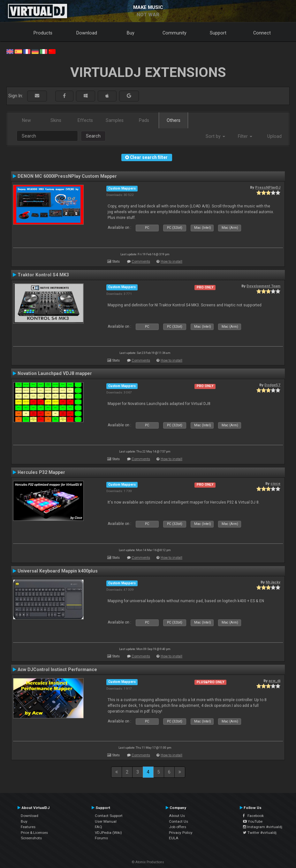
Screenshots (31, 838)
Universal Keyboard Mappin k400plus (58, 571)
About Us (177, 816)
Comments (141, 262)
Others (174, 120)
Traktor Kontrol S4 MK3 (43, 275)
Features (28, 827)
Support (218, 33)
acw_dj (274, 681)
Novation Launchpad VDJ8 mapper (55, 373)
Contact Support (109, 816)
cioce (275, 483)
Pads (144, 120)
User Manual (106, 821)
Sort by (215, 136)
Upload (274, 136)
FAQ (99, 827)
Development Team (263, 286)
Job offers (178, 827)
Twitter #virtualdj (260, 833)
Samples (115, 120)
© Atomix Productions (148, 862)
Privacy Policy (181, 833)
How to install (171, 262)
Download (87, 33)
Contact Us (178, 821)
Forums (101, 838)
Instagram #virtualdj (263, 827)
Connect (262, 33)
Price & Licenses (34, 833)
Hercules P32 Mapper (41, 472)
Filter (245, 136)
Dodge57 (272, 385)
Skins (56, 120)
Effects (85, 120)
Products (43, 33)
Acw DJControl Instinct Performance (57, 670)
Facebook (253, 816)
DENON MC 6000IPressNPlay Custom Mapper (67, 176)
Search (93, 136)
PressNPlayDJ (268, 187)
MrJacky (273, 582)
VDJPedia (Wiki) (108, 833)
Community (175, 33)
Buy (131, 33)
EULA (174, 838)
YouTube (253, 821)
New (27, 120)
